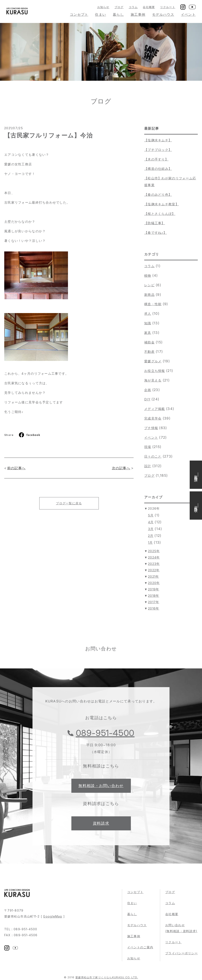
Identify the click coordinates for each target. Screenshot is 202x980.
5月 (151, 515)
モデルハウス (163, 14)
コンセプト (79, 14)
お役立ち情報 (155, 371)
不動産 (149, 352)
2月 (151, 536)
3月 (151, 529)
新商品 (149, 295)
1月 (150, 542)
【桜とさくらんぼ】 (160, 214)
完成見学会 (153, 418)
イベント (188, 14)
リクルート (168, 7)
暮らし (118, 14)
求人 (148, 314)
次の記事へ (121, 468)
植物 (148, 276)
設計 (148, 466)
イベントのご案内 (140, 947)
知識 (148, 323)
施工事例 (138, 14)
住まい (100, 14)
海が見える (153, 380)
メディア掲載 (155, 409)
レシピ (149, 285)
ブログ (119, 7)
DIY (147, 399)
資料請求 (101, 823)
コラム (133, 7)
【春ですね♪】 (155, 233)
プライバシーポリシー (182, 953)
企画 (148, 390)
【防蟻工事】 (155, 223)
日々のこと (153, 456)
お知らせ (103, 7)
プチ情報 (151, 428)
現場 (148, 447)
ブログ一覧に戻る (69, 503)
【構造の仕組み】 (158, 169)
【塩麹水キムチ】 (158, 140)
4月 (151, 522)
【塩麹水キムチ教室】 (162, 204)
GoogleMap (53, 916)
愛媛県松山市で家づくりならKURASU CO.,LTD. (107, 977)
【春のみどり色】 (158, 195)
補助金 (149, 342)
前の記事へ (16, 468)
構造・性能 (153, 304)
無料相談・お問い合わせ (101, 786)
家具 (148, 333)
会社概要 (149, 7)
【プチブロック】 (158, 150)
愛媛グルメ (153, 361)
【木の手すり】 (156, 159)
